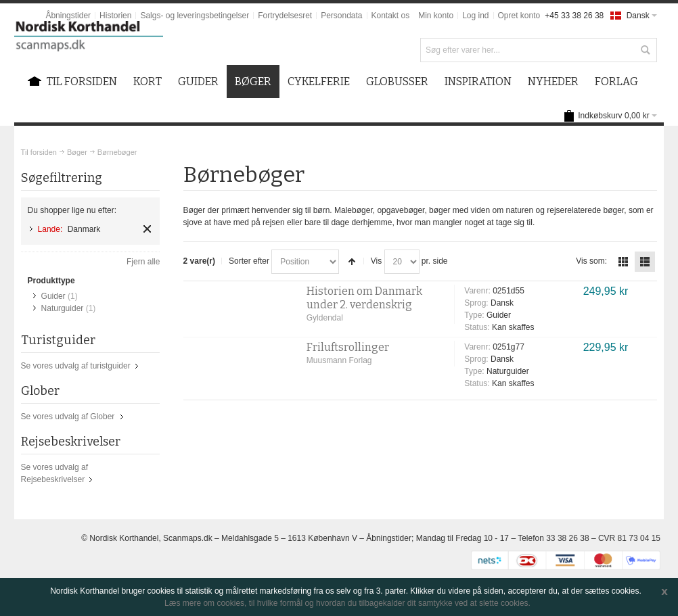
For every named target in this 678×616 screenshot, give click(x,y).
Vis (376, 261)
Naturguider (63, 308)
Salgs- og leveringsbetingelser (195, 16)
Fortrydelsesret (285, 16)
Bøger (77, 152)
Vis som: (591, 261)
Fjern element (147, 229)
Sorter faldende (352, 262)
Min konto (436, 16)
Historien (115, 16)
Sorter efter (249, 261)
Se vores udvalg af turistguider (76, 366)
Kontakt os (391, 16)
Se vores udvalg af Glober (68, 417)
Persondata (341, 16)
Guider (53, 296)
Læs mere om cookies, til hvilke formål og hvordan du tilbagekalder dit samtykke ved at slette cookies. (347, 603)
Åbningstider (68, 16)
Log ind (475, 16)
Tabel (623, 262)
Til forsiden (39, 152)
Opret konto (519, 16)
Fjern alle (143, 262)
